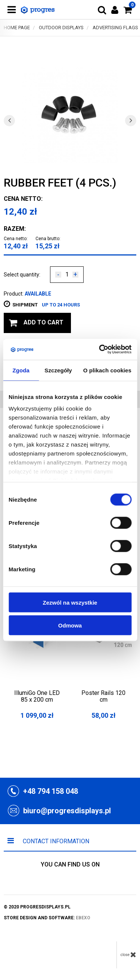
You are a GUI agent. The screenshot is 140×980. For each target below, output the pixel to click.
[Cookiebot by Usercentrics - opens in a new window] (100, 350)
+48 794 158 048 (51, 791)
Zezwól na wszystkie (70, 602)
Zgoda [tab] (21, 370)
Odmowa (70, 625)
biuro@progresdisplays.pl (67, 811)
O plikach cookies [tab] (107, 370)
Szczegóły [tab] (58, 370)
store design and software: (47, 918)
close (128, 955)
